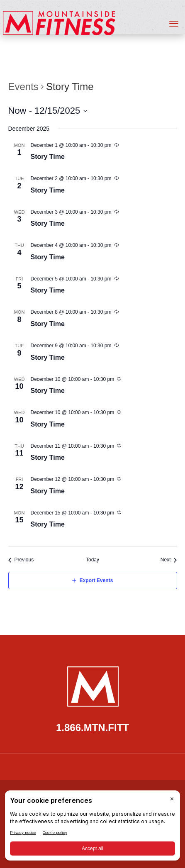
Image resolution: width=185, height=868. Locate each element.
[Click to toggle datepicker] (48, 111)
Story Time (48, 157)
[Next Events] (169, 560)
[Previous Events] (21, 560)
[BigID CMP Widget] (92, 828)
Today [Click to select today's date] (92, 560)
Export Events (96, 580)
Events (23, 87)
